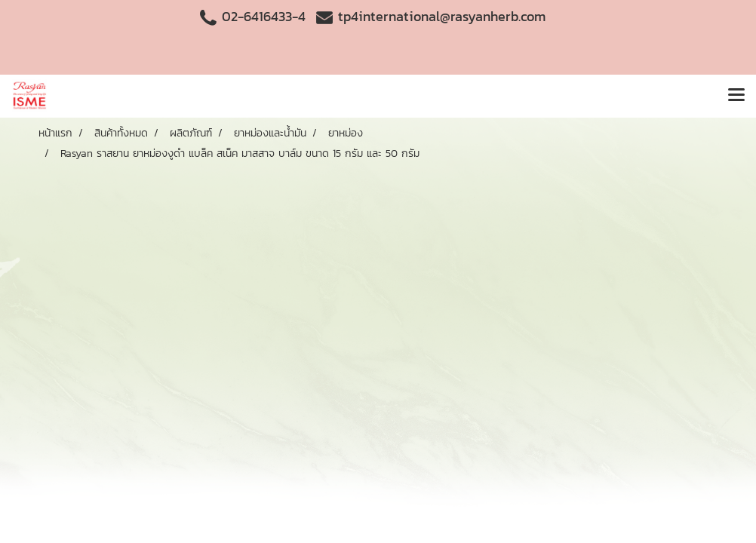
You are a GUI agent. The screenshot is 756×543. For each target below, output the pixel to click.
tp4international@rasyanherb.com (442, 16)
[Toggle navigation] (736, 96)
